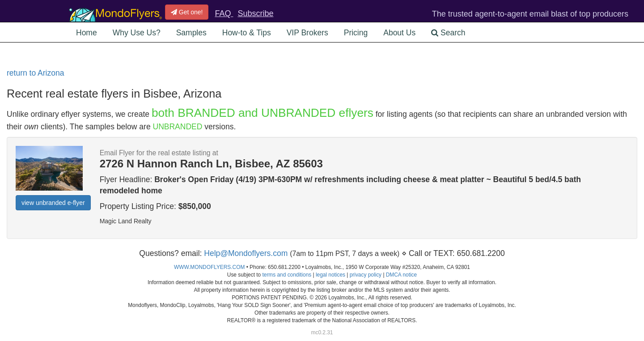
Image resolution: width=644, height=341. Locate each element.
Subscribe (255, 13)
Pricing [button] (356, 33)
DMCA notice (401, 275)
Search (448, 33)
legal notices (330, 275)
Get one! (187, 12)
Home (87, 33)
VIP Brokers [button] (307, 33)
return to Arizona (35, 73)
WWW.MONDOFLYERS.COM (209, 267)
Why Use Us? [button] (137, 33)
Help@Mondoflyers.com (246, 253)
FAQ (224, 13)
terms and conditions (287, 275)
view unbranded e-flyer (53, 203)
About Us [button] (399, 33)
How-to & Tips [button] (247, 33)
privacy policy (366, 275)
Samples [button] (191, 33)
